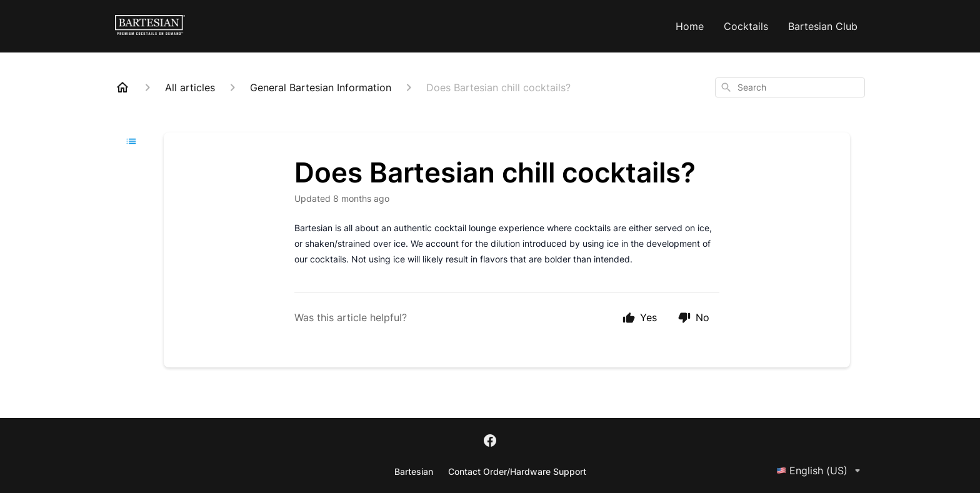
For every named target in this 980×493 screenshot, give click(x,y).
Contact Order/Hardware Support (517, 471)
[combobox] (790, 87)
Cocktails (746, 26)
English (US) (821, 471)
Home (690, 26)
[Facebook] (490, 442)
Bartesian (414, 471)
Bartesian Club (823, 26)
